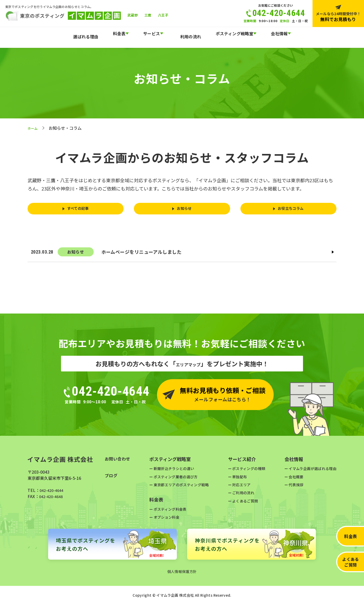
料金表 (350, 536)
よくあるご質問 (351, 562)
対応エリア (239, 488)
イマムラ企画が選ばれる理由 (309, 471)
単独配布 (237, 479)
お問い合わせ (119, 462)
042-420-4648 (52, 499)
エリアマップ (188, 367)
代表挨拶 (290, 488)
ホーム (34, 128)
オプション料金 (164, 520)
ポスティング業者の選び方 (175, 479)
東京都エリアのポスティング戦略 (181, 488)
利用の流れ (188, 33)
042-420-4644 (53, 493)
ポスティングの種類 (247, 471)
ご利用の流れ (241, 496)
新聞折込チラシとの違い (172, 471)
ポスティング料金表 (168, 512)
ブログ (112, 479)
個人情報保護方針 (182, 575)
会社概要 (290, 479)
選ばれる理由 (88, 33)
